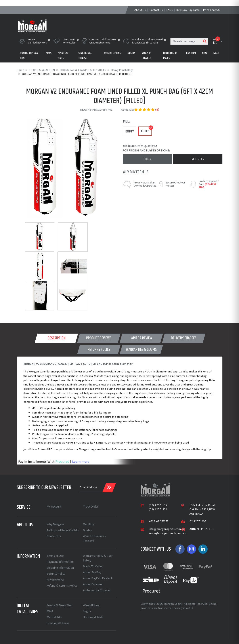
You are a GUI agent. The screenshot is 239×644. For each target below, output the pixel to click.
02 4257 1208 (198, 521)
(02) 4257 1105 (207, 186)
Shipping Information (60, 568)
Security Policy (56, 574)
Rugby (87, 611)
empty (130, 131)
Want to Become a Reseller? (95, 538)
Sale (216, 53)
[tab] (56, 338)
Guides (87, 530)
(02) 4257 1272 (158, 510)
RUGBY (132, 53)
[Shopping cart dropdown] (217, 41)
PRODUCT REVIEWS (99, 338)
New (205, 53)
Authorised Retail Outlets (63, 530)
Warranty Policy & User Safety (98, 558)
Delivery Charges (184, 338)
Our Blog (89, 524)
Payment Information (60, 562)
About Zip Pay (92, 572)
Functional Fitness (58, 623)
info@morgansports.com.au (164, 529)
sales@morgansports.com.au (164, 533)
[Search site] (205, 41)
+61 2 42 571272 (159, 521)
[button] (49, 40)
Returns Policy (99, 350)
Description (56, 338)
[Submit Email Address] (109, 487)
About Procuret (93, 584)
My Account (54, 507)
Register (198, 159)
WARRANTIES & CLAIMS (141, 350)
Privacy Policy (55, 580)
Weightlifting (91, 605)
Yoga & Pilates (147, 55)
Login (147, 159)
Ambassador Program (97, 590)
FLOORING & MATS (170, 55)
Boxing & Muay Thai (59, 605)
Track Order (91, 507)
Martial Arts (54, 617)
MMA (49, 53)
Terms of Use (55, 556)
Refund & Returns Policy (62, 586)
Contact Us (54, 536)
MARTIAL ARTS (63, 55)
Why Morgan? (55, 524)
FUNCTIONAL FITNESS (85, 55)
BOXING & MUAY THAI (29, 55)
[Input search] (186, 41)
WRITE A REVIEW (141, 338)
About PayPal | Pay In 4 (98, 578)
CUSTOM (191, 53)
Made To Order (93, 566)
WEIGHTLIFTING (113, 53)
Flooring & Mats (93, 617)
